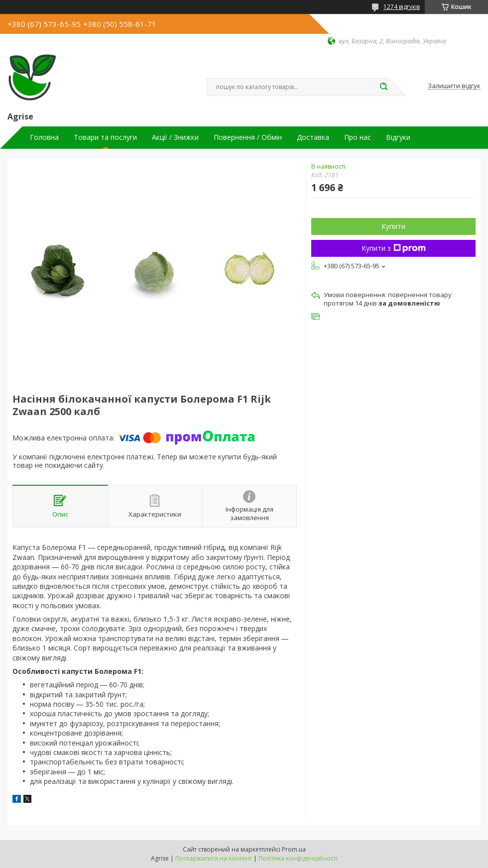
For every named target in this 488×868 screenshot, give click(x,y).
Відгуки (398, 137)
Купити (393, 226)
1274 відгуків (402, 7)
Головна (44, 137)
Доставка (313, 137)
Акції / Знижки (175, 137)
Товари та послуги (105, 137)
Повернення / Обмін (248, 137)
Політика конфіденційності (298, 858)
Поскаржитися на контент (214, 858)
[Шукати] (383, 87)
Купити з (394, 248)
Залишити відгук (454, 86)
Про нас (358, 137)
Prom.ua (294, 849)
